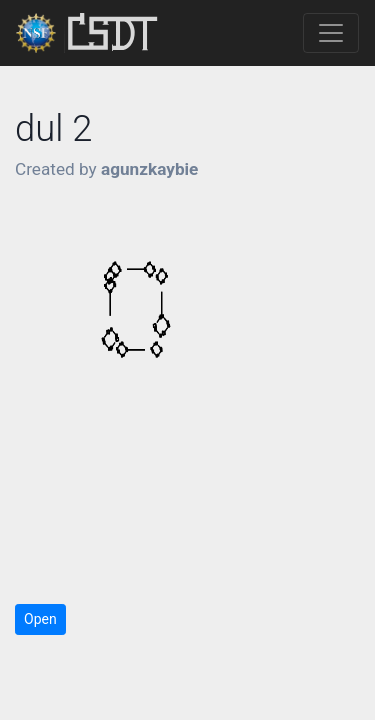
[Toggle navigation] (331, 33)
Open (40, 619)
